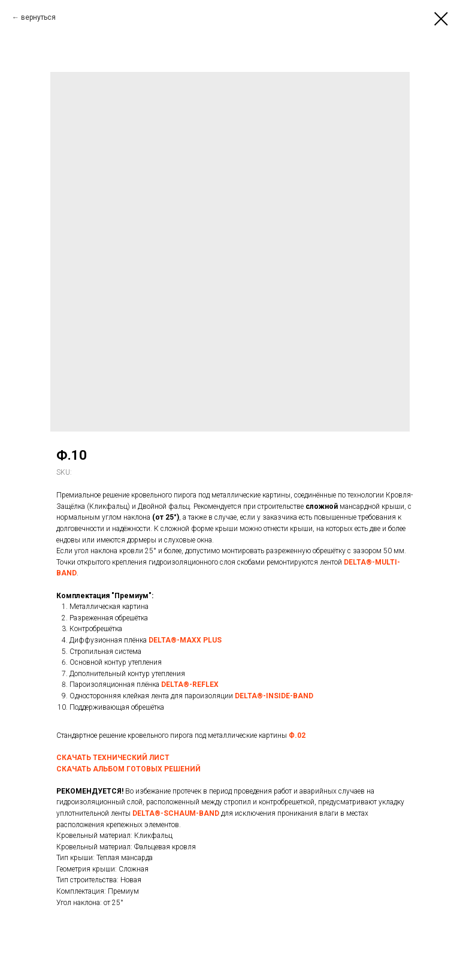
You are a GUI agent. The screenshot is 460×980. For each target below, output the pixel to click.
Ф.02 (297, 735)
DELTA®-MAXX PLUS (185, 640)
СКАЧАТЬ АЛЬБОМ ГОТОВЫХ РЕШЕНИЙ (128, 769)
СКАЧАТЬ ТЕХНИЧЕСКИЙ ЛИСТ (113, 758)
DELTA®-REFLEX (190, 685)
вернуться (38, 17)
